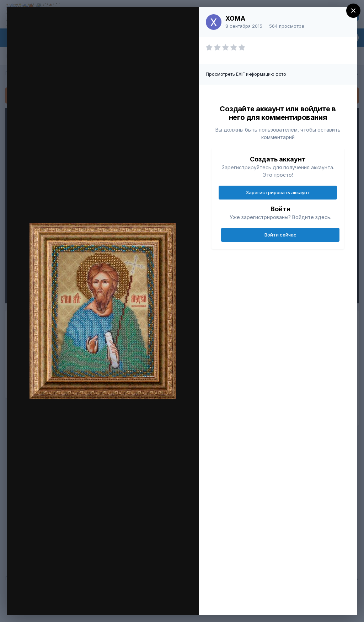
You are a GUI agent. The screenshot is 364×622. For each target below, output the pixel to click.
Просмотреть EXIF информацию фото (246, 74)
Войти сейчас (280, 235)
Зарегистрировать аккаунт (278, 192)
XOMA (235, 18)
